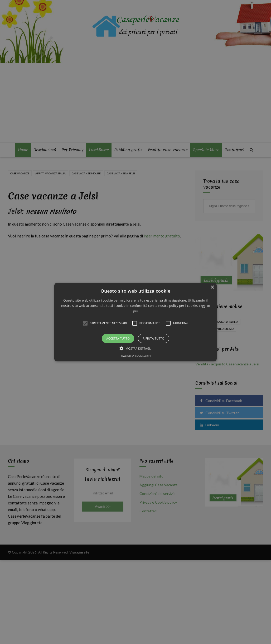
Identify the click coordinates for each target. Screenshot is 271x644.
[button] (136, 322)
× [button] (212, 287)
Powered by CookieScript (135, 356)
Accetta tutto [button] (118, 338)
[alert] (135, 322)
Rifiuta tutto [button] (153, 338)
